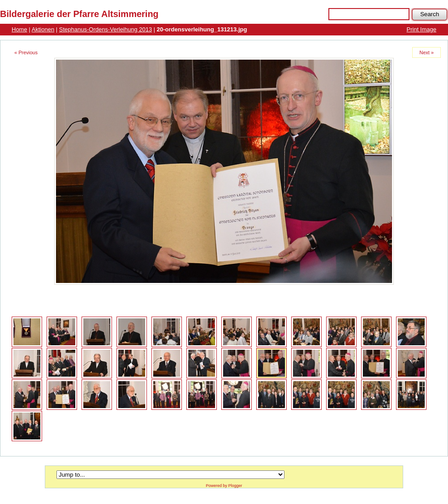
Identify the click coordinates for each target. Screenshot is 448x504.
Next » (426, 52)
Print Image (422, 29)
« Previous (26, 52)
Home (19, 29)
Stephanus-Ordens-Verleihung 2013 (106, 29)
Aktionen (43, 29)
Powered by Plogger (224, 486)
